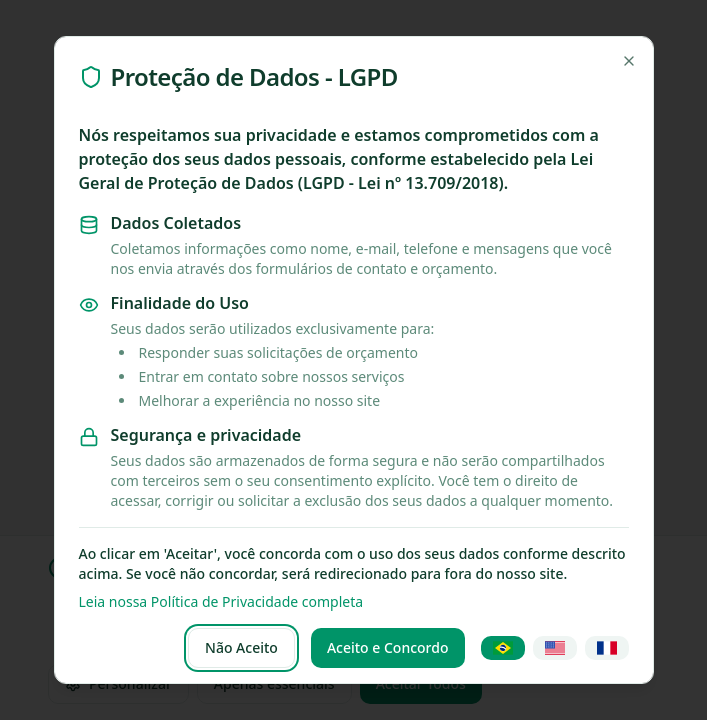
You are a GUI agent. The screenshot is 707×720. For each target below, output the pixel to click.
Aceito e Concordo (388, 647)
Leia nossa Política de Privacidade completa (221, 601)
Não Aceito (241, 647)
